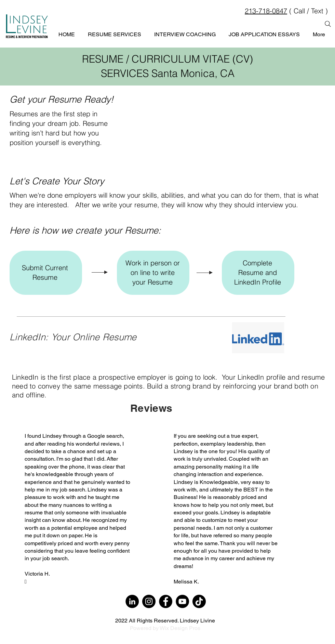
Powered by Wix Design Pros (165, 628)
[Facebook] (166, 601)
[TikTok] (199, 601)
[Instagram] (149, 601)
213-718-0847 (266, 11)
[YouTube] (182, 601)
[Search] (328, 24)
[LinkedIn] (132, 601)
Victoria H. (37, 574)
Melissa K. (186, 582)
